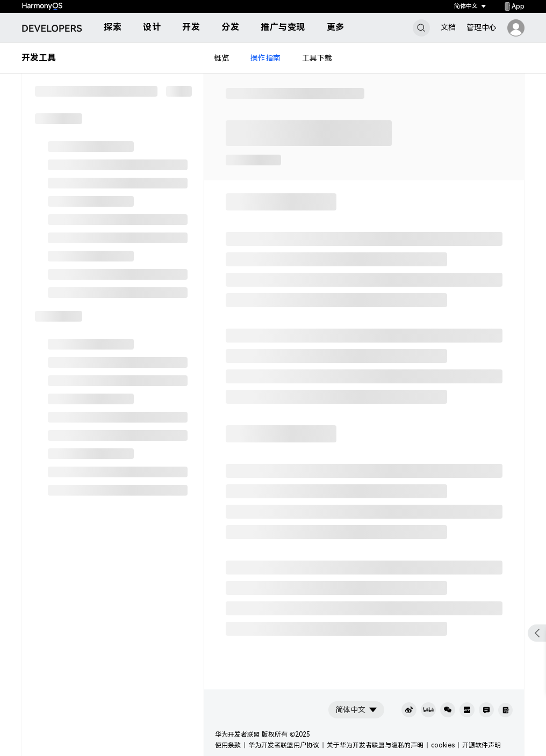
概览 (221, 58)
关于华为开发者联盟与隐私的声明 (375, 745)
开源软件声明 (482, 745)
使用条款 (228, 745)
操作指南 (265, 58)
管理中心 (482, 27)
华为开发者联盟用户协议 (284, 745)
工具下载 (317, 58)
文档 (448, 27)
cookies (443, 745)
